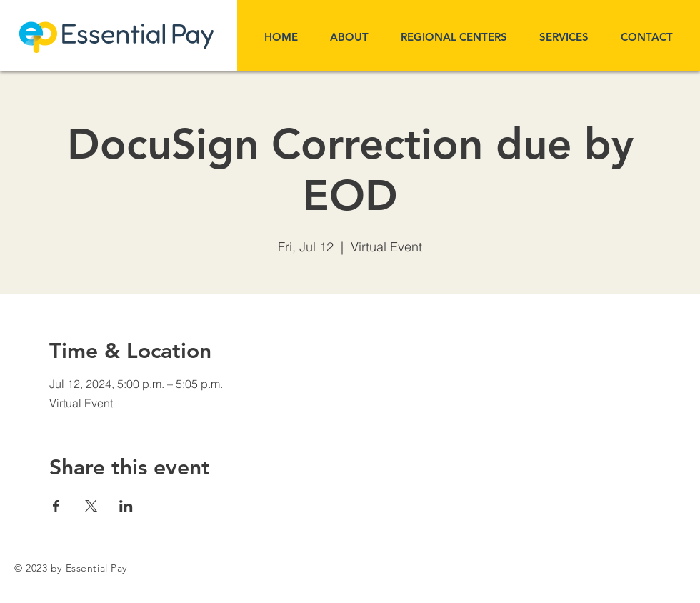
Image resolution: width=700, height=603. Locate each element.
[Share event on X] (91, 506)
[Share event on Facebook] (56, 506)
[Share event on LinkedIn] (126, 506)
